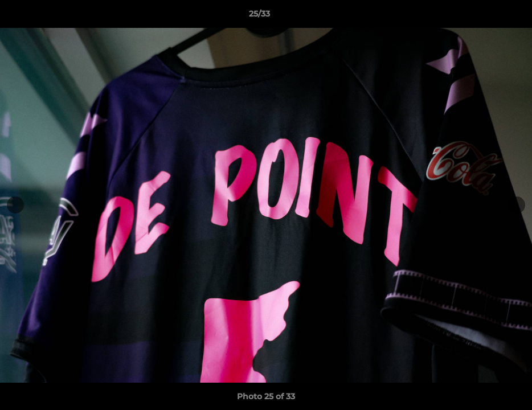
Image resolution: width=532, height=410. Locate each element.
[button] (484, 17)
